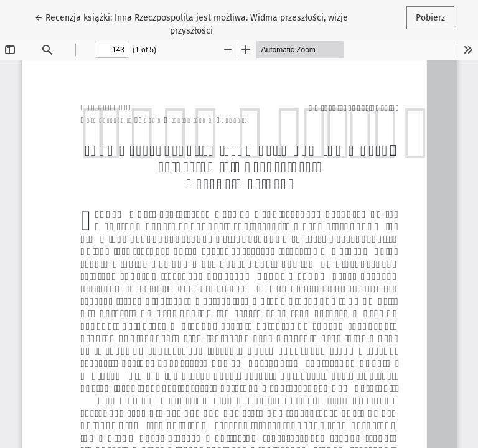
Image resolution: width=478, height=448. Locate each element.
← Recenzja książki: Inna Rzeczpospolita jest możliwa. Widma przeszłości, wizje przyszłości (191, 23)
